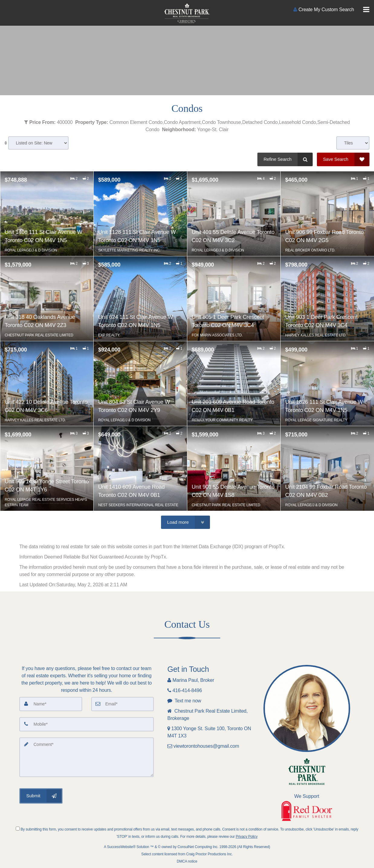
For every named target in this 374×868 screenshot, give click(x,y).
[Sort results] (38, 143)
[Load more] (185, 522)
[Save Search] (343, 159)
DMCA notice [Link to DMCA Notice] (187, 861)
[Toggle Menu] (366, 10)
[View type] (353, 143)
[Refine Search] (285, 159)
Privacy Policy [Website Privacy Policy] (247, 837)
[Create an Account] (324, 10)
